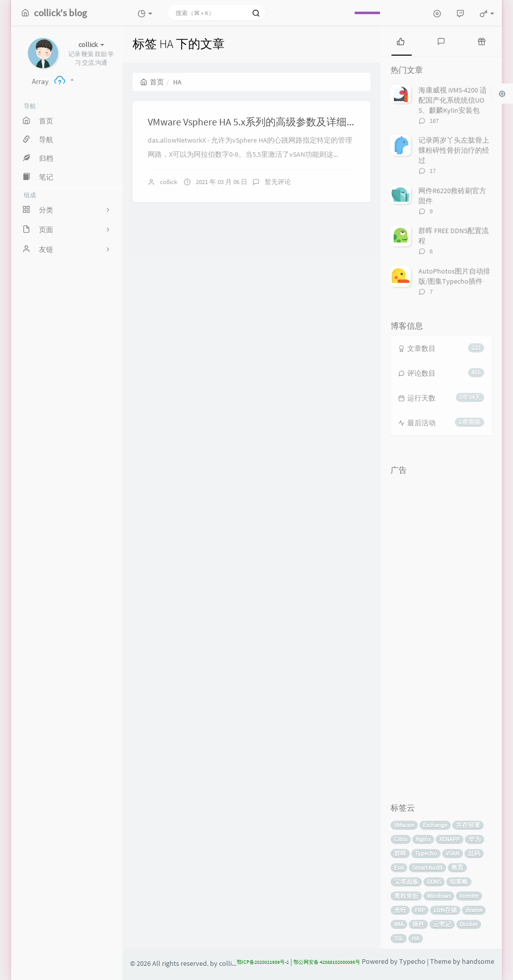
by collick (224, 964)
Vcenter (469, 896)
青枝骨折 (406, 896)
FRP (420, 910)
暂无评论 (278, 182)
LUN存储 (445, 910)
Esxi (399, 867)
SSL (399, 938)
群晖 (400, 853)
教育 (457, 867)
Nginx (423, 839)
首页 (152, 82)
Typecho (426, 853)
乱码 (474, 853)
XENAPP (450, 839)
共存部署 (468, 825)
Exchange (435, 825)
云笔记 (442, 924)
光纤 (400, 910)
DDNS (434, 882)
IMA (399, 924)
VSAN (453, 853)
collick (168, 182)
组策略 (459, 882)
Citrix (401, 839)
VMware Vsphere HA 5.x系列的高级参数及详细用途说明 (267, 122)
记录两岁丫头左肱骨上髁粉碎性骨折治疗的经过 (454, 150)
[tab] (401, 40)
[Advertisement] (441, 632)
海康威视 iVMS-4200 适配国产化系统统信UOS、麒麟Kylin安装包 (453, 100)
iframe (474, 910)
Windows (439, 896)
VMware (404, 825)
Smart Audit (427, 867)
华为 (475, 839)
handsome (478, 961)
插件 (418, 924)
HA (416, 938)
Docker (469, 924)
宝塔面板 (406, 882)
